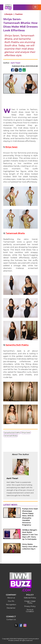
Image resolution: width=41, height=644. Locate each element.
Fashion (19, 14)
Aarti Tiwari (15, 63)
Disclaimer (11, 608)
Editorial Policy (30, 598)
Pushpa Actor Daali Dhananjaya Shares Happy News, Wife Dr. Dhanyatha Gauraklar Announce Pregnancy (30, 517)
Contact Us (11, 619)
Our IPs (11, 601)
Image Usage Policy (30, 602)
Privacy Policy (30, 606)
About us (11, 598)
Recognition (11, 605)
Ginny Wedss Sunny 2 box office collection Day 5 (30, 547)
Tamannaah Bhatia (15, 233)
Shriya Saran (11, 147)
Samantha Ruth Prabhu (17, 345)
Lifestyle (8, 14)
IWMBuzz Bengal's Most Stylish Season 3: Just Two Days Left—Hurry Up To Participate (30, 535)
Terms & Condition (30, 611)
